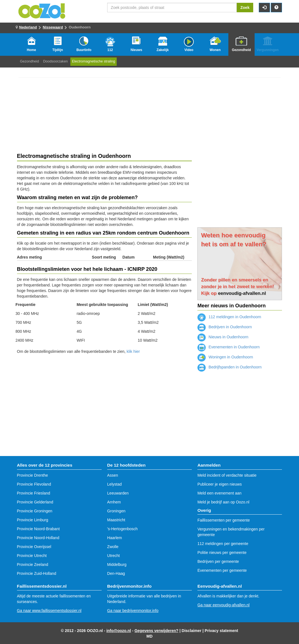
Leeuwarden (118, 493)
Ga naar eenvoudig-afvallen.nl (223, 605)
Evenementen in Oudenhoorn (229, 347)
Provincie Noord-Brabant (38, 529)
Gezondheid (30, 61)
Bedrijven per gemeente (218, 561)
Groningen (116, 511)
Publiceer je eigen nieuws (220, 484)
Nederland (28, 27)
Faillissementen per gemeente (224, 520)
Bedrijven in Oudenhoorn (225, 327)
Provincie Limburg (33, 520)
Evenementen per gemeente (222, 570)
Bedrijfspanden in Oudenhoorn (229, 367)
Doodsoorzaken (55, 61)
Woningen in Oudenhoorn (225, 357)
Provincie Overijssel (34, 547)
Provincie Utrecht (32, 556)
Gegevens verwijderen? (156, 631)
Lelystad (114, 484)
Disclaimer (192, 631)
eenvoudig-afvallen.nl (242, 293)
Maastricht (116, 520)
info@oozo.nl (119, 631)
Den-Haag (116, 573)
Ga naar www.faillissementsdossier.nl (49, 611)
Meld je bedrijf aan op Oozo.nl (223, 502)
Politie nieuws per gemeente (222, 553)
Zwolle (113, 547)
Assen (113, 475)
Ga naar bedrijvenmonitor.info (133, 611)
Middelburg (117, 565)
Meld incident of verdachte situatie (227, 475)
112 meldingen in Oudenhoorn (229, 317)
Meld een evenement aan (219, 493)
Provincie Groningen (35, 511)
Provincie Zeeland (33, 565)
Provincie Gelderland (35, 502)
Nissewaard (53, 27)
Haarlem (115, 538)
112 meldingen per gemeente (223, 544)
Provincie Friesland (34, 493)
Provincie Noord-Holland (38, 538)
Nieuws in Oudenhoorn (223, 337)
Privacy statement (221, 631)
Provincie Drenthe (33, 475)
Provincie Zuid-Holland (37, 573)
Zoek (245, 8)
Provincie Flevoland (34, 484)
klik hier (133, 351)
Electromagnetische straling (94, 61)
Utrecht (113, 556)
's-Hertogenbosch (122, 529)
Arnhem (114, 502)
